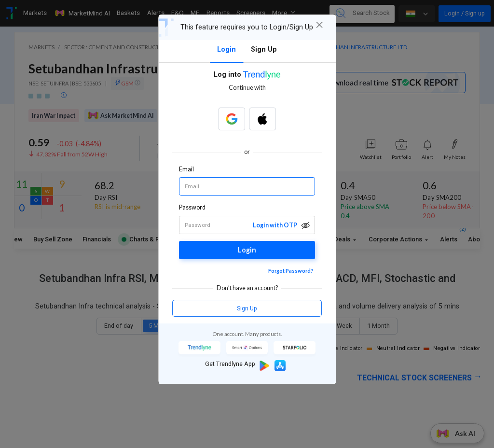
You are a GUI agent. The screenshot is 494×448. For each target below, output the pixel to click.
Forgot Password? (291, 271)
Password (192, 207)
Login (247, 250)
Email (186, 169)
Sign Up (247, 308)
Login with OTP (275, 225)
